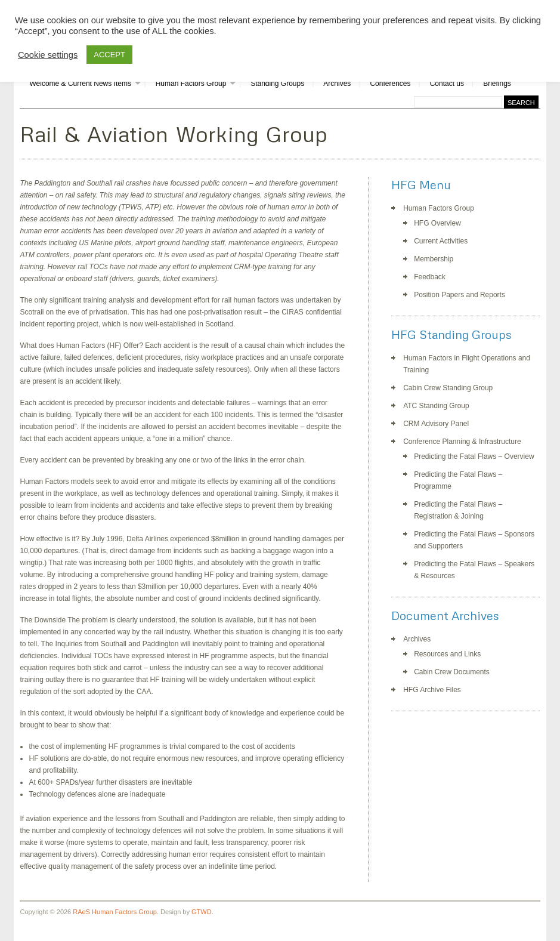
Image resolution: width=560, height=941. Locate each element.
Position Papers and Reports (460, 295)
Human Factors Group (191, 84)
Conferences (390, 84)
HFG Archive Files (432, 690)
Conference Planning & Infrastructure (462, 442)
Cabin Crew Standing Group (448, 388)
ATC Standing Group (436, 406)
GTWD (202, 912)
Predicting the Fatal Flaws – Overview (474, 456)
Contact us (447, 84)
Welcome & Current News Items (80, 84)
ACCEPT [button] (109, 55)
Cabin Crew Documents (452, 672)
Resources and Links (447, 654)
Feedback (430, 277)
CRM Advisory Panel (436, 424)
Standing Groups (277, 84)
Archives (337, 84)
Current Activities (441, 241)
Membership (434, 259)
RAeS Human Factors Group (115, 912)
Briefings (497, 84)
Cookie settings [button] (48, 55)
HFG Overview (437, 223)
